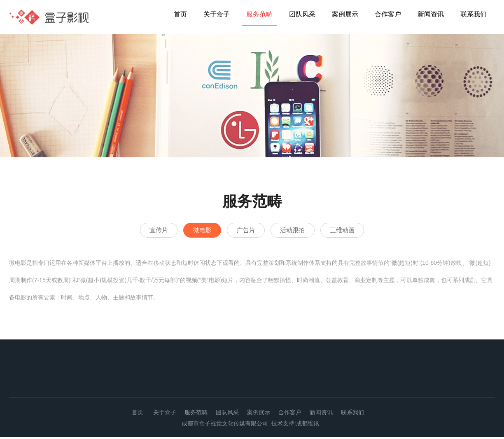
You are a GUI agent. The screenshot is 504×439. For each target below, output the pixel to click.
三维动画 (362, 231)
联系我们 (474, 14)
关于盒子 (217, 14)
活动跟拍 (302, 231)
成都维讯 (308, 425)
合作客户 (388, 14)
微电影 (192, 231)
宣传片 (138, 231)
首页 (180, 14)
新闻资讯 (431, 14)
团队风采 (302, 14)
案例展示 (345, 14)
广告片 (245, 231)
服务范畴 (259, 14)
